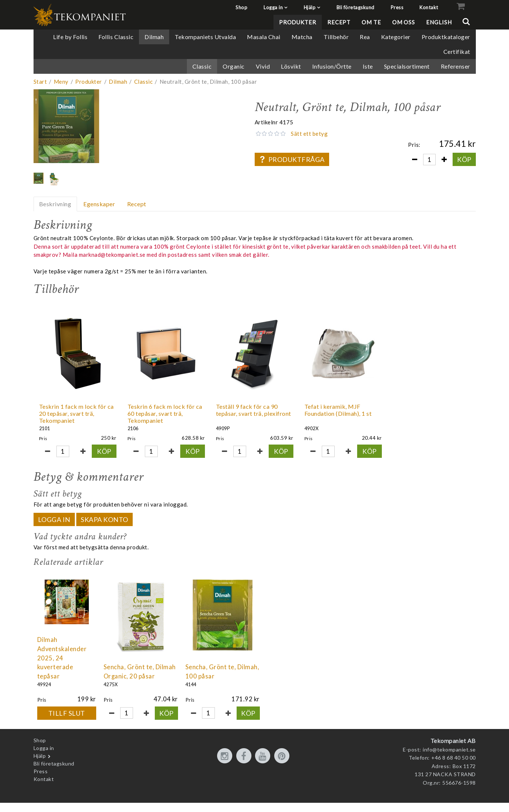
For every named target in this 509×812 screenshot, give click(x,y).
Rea (365, 37)
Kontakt (429, 7)
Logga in (273, 7)
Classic (202, 66)
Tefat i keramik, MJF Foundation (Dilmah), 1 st (338, 410)
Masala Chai (264, 37)
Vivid (263, 66)
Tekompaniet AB (453, 741)
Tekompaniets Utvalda (205, 37)
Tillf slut (67, 713)
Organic (234, 66)
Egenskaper (99, 204)
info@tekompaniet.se (449, 749)
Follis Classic (116, 37)
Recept (339, 22)
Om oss (404, 22)
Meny (61, 82)
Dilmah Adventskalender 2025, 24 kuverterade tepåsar (62, 658)
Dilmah (154, 37)
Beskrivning (55, 204)
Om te (371, 22)
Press (397, 7)
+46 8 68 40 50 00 (454, 758)
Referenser (456, 66)
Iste (368, 66)
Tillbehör (336, 37)
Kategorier (396, 37)
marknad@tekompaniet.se (112, 255)
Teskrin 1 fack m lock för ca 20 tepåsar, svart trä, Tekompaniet (76, 413)
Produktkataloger (446, 37)
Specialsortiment (407, 66)
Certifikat (457, 51)
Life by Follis (70, 37)
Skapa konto (104, 519)
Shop (241, 7)
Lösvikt (291, 66)
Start (40, 82)
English (439, 22)
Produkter (298, 22)
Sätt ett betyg (309, 134)
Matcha (302, 37)
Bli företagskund (355, 7)
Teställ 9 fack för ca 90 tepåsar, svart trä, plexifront (254, 410)
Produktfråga (292, 159)
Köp (464, 159)
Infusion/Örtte (332, 66)
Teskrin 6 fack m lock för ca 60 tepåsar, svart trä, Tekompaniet (165, 413)
